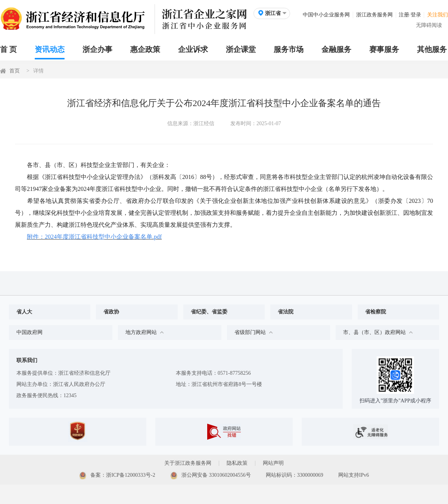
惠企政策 (145, 49)
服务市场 (289, 49)
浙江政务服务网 (374, 15)
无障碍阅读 (429, 25)
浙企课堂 (241, 49)
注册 (404, 15)
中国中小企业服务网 (326, 15)
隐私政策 (237, 463)
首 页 (8, 49)
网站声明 (273, 463)
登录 (416, 15)
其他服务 (432, 49)
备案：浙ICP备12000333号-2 (117, 476)
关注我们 (438, 15)
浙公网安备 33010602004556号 (211, 476)
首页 (15, 71)
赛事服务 (384, 49)
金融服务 (336, 49)
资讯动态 (50, 49)
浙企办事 (97, 49)
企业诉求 (193, 49)
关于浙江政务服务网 (188, 463)
